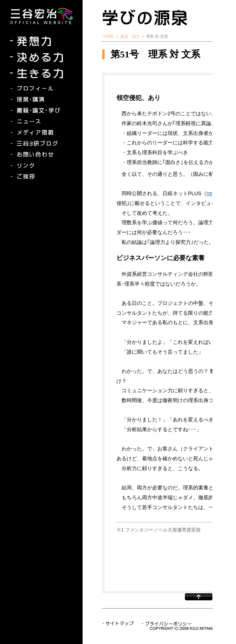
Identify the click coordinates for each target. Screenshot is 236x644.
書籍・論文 (130, 36)
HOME (108, 36)
